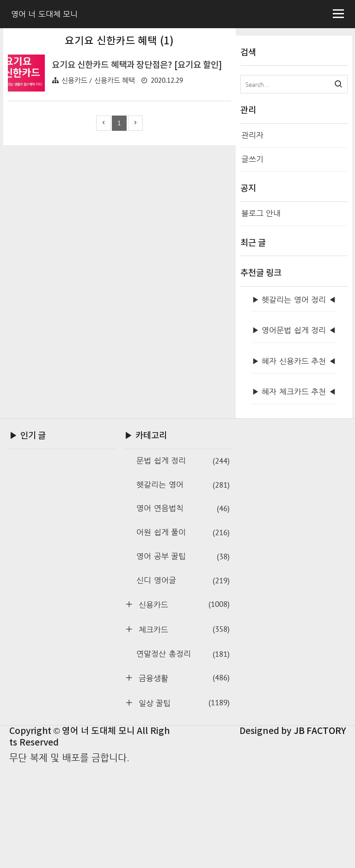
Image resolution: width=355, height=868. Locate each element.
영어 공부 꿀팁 (183, 658)
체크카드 (183, 731)
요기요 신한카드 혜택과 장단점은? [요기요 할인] (137, 195)
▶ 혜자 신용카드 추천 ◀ (294, 463)
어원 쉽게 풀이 (183, 634)
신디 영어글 (183, 682)
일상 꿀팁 (183, 804)
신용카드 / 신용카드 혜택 (98, 210)
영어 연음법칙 (183, 610)
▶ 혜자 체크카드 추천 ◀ (294, 493)
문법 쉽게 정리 (183, 563)
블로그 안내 (261, 213)
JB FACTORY (320, 833)
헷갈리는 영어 (183, 587)
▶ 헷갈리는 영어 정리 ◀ (294, 401)
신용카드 (183, 706)
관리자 (252, 135)
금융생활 (183, 779)
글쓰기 (252, 159)
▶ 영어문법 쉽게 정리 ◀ (294, 432)
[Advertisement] (119, 110)
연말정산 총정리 (183, 756)
